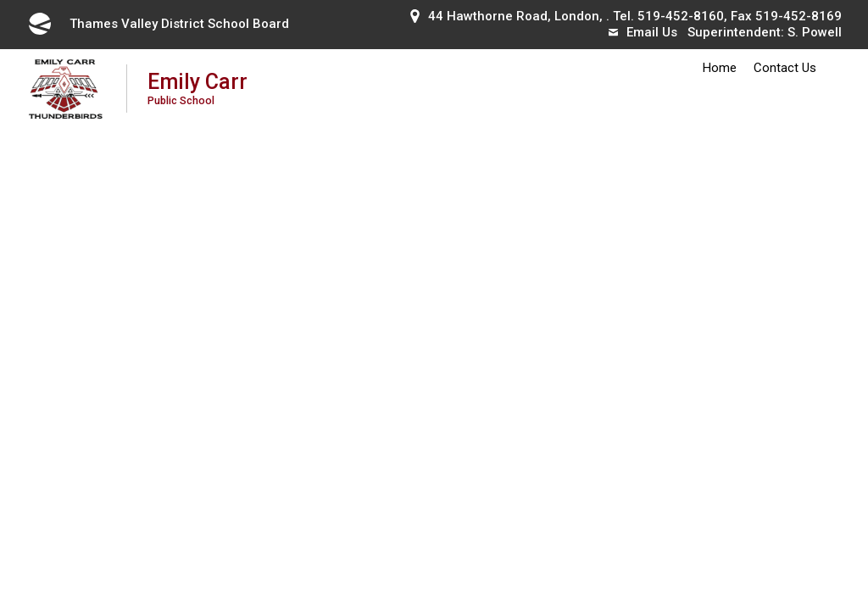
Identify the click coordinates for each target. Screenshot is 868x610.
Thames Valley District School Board (158, 24)
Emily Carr (198, 88)
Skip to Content (0, 0)
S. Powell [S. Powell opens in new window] (815, 32)
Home (720, 68)
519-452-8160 (681, 16)
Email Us (643, 32)
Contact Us (785, 68)
